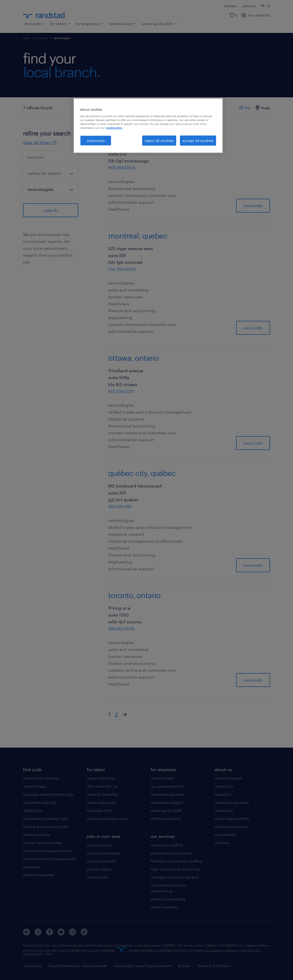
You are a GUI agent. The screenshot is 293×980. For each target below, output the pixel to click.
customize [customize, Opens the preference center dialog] (96, 140)
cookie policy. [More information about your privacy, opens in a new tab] (114, 128)
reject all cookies (159, 140)
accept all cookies (198, 140)
